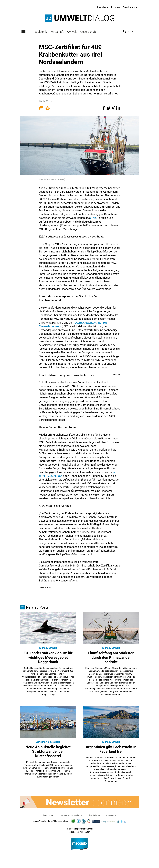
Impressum (111, 815)
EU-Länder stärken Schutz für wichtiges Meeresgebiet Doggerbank (48, 657)
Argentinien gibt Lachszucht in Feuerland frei (111, 748)
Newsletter (103, 7)
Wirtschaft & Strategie (48, 741)
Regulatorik (40, 31)
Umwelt (72, 31)
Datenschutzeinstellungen (72, 815)
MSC (96, 217)
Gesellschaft (88, 31)
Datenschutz (49, 815)
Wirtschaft (57, 31)
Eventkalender (130, 7)
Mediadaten (95, 815)
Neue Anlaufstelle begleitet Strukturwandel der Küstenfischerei (48, 751)
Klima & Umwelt (48, 647)
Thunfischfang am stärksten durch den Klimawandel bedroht (111, 657)
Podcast (116, 7)
